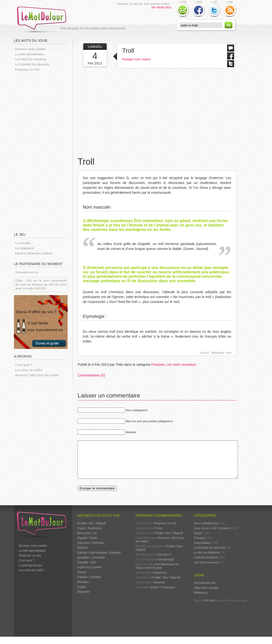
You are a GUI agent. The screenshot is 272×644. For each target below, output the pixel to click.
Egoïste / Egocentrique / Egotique (99, 560)
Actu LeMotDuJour (206, 531)
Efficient (82, 555)
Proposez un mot (27, 70)
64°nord (209, 608)
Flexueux (83, 589)
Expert (198, 540)
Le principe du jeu (30, 573)
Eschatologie (166, 567)
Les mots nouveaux (181, 365)
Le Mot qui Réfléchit (207, 560)
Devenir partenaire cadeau (34, 253)
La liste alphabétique (30, 54)
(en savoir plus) (161, 7)
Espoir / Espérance (89, 536)
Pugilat (82, 594)
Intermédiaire (202, 550)
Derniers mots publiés (31, 49)
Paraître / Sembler (89, 584)
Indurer (82, 580)
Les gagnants (25, 248)
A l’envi (158, 536)
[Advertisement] (43, 151)
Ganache (159, 590)
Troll (128, 51)
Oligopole (83, 599)
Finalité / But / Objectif (91, 531)
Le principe (23, 243)
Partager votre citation (136, 59)
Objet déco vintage (206, 595)
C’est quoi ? (24, 365)
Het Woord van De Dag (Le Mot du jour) (157, 573)
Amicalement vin (27, 272)
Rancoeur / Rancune (91, 550)
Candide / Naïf (87, 570)
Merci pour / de (87, 540)
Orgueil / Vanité (87, 545)
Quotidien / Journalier (91, 565)
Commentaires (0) (91, 375)
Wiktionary (201, 600)
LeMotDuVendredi (206, 565)
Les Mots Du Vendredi (31, 59)
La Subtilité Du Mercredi (32, 64)
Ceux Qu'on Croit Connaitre (212, 536)
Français (158, 365)
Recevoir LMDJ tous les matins (37, 375)
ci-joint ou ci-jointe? (90, 575)
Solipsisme (159, 580)
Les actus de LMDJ (29, 370)
